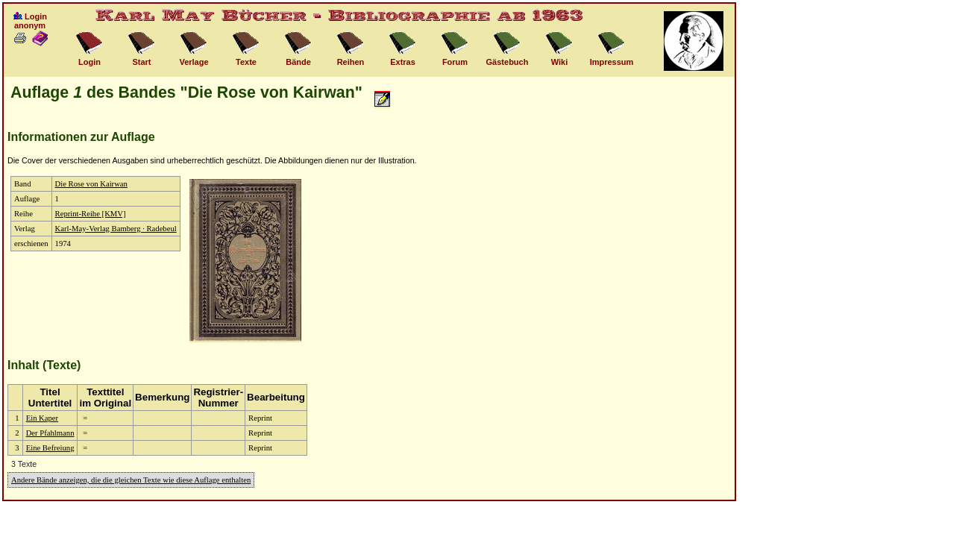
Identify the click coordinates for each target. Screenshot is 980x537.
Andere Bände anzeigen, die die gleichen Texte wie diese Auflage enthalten (131, 480)
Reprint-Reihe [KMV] (91, 214)
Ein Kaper (43, 418)
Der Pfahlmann (50, 433)
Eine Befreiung (50, 448)
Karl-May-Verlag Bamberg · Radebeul (116, 229)
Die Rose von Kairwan (91, 184)
